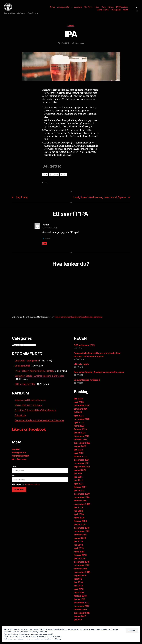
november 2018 (82, 569)
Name (14, 470)
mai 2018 (78, 589)
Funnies (71, 26)
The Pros (88, 7)
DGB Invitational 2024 (25, 387)
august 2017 (80, 620)
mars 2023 (79, 429)
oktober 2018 (81, 572)
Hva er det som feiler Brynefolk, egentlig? (35, 374)
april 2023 (79, 426)
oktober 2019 (81, 538)
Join (97, 7)
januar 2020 (80, 528)
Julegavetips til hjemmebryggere (31, 403)
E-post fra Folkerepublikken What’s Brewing (36, 413)
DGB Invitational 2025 (85, 349)
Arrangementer (63, 7)
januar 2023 (80, 436)
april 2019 (79, 552)
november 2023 (82, 422)
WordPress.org (19, 463)
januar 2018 (80, 603)
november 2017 (82, 609)
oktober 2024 (81, 412)
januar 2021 (80, 494)
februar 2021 (80, 490)
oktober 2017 (81, 613)
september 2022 (82, 446)
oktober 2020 (81, 504)
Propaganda (116, 10)
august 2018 (80, 579)
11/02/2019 (65, 44)
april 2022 (79, 456)
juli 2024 (78, 416)
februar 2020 (81, 524)
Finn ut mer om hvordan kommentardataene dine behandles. (79, 320)
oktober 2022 (81, 443)
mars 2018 (79, 596)
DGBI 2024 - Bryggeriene (27, 364)
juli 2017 (78, 623)
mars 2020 (79, 521)
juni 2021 (78, 480)
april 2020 (79, 518)
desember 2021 (82, 463)
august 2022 (80, 450)
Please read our (26, 488)
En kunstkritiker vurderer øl (87, 383)
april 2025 (79, 405)
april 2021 (79, 487)
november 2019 (82, 535)
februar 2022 (80, 460)
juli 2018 (78, 582)
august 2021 (80, 473)
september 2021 (82, 470)
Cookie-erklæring (54, 639)
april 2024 (79, 419)
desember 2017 (82, 606)
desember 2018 (82, 565)
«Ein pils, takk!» (82, 367)
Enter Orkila (20, 419)
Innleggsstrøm (19, 456)
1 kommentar (79, 44)
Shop (104, 7)
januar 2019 (80, 562)
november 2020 (82, 501)
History (111, 7)
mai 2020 (79, 514)
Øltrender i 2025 (23, 369)
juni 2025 (79, 402)
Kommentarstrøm (20, 459)
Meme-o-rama (103, 10)
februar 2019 (80, 558)
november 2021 (82, 467)
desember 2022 (82, 439)
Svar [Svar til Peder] (45, 247)
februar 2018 (80, 599)
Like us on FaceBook (30, 433)
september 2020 (82, 507)
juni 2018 (79, 586)
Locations (78, 7)
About (125, 10)
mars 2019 (79, 555)
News (53, 7)
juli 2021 (78, 477)
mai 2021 (78, 484)
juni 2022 (79, 453)
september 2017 (82, 616)
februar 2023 (80, 433)
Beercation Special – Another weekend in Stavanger (40, 379)
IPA (46, 183)
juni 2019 (79, 545)
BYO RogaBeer (122, 7)
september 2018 (82, 575)
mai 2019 (78, 548)
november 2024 (82, 409)
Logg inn (16, 452)
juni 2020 (79, 511)
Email (14, 479)
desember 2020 (82, 497)
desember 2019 (82, 531)
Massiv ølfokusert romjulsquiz (29, 408)
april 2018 (79, 592)
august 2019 (80, 541)
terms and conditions (32, 488)
